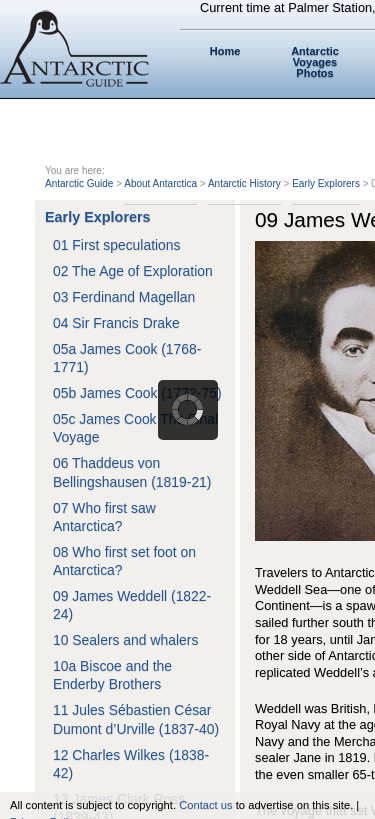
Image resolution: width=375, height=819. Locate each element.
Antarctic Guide (79, 183)
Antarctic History (244, 183)
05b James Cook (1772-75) (137, 393)
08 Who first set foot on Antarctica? (124, 561)
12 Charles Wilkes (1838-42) (131, 764)
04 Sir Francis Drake (116, 323)
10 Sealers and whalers (125, 640)
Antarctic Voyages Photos (315, 62)
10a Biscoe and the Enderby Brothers (112, 675)
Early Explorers (326, 183)
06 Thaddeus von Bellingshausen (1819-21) (132, 472)
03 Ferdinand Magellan (124, 297)
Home (225, 51)
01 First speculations (117, 245)
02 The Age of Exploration (133, 271)
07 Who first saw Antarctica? (104, 517)
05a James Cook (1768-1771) (127, 358)
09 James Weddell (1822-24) (132, 605)
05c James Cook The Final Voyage (135, 428)
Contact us (205, 805)
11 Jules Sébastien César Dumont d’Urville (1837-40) (136, 719)
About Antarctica (160, 183)
